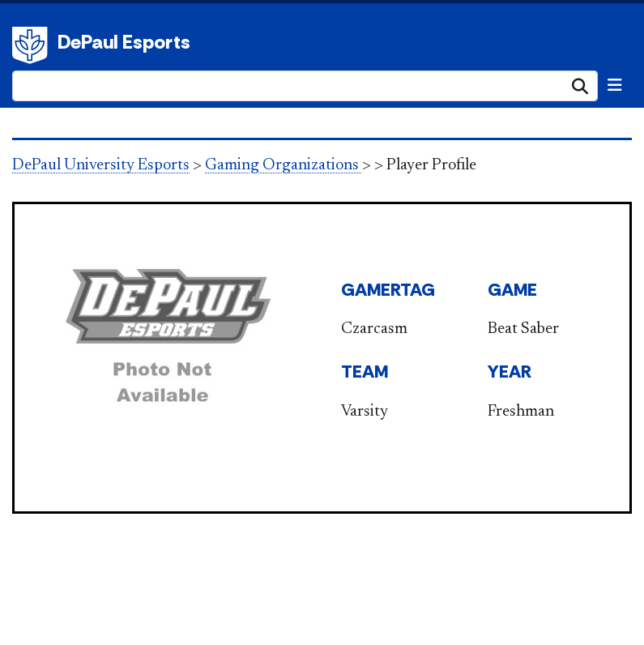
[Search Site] (305, 86)
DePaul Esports (124, 42)
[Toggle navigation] (615, 85)
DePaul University (32, 45)
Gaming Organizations (284, 165)
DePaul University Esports (101, 165)
